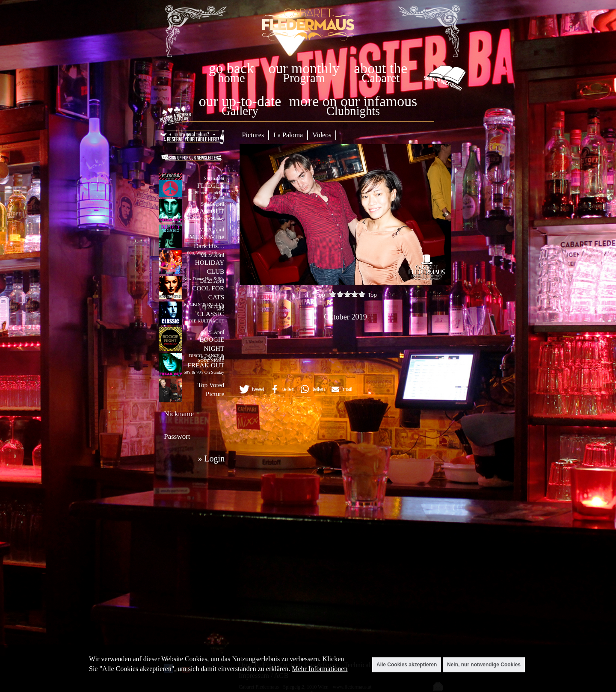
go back (231, 68)
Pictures (253, 135)
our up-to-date (240, 101)
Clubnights (353, 111)
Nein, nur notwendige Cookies (484, 665)
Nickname (179, 414)
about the (381, 68)
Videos (322, 135)
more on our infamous (353, 101)
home (231, 78)
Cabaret (381, 78)
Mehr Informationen (320, 669)
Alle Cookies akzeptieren (407, 665)
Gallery (240, 111)
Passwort (177, 436)
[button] (251, 389)
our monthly (304, 68)
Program (304, 78)
